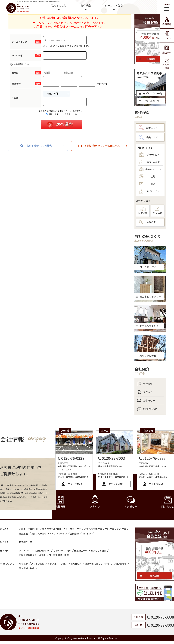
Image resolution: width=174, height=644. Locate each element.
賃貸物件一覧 (26, 542)
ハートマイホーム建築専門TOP (35, 551)
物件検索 (86, 5)
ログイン (167, 35)
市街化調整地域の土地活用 (32, 555)
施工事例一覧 (149, 101)
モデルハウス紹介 (62, 551)
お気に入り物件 (39, 534)
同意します (52, 114)
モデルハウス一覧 (150, 93)
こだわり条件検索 (93, 529)
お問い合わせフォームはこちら (99, 146)
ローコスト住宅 (114, 5)
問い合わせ (168, 502)
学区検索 (143, 211)
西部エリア (148, 128)
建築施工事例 (81, 551)
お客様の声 (146, 401)
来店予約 (167, 50)
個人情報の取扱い (28, 568)
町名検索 (158, 211)
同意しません (71, 114)
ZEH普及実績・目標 (59, 555)
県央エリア (148, 137)
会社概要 (145, 384)
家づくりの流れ (98, 551)
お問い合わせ (147, 409)
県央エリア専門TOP (52, 529)
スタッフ (145, 392)
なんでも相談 (167, 64)
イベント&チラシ (58, 534)
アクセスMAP (75, 484)
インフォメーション (57, 564)
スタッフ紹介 (38, 564)
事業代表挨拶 (91, 564)
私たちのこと (59, 5)
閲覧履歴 (23, 534)
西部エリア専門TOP (29, 529)
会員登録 (167, 21)
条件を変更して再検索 (36, 146)
